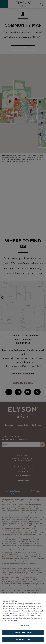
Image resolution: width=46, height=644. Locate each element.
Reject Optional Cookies (23, 632)
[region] (23, 619)
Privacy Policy (13, 621)
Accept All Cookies (23, 639)
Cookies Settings (23, 625)
